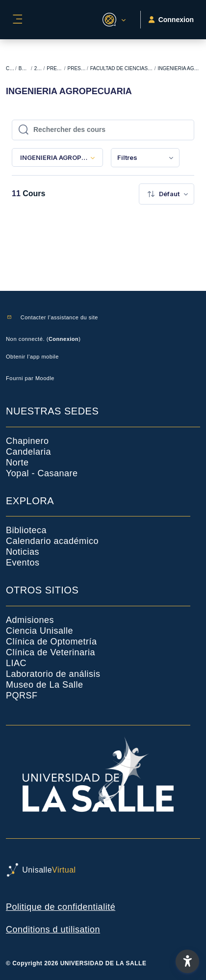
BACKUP (24, 68)
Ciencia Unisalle (39, 631)
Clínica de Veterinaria (51, 652)
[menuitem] (145, 158)
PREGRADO (55, 68)
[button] (113, 20)
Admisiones (30, 620)
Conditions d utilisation (53, 929)
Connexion (64, 339)
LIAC (16, 663)
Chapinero (27, 441)
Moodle (45, 378)
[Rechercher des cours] (108, 130)
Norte (17, 463)
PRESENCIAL (77, 68)
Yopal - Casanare (42, 473)
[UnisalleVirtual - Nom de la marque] (103, 870)
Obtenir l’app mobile (32, 357)
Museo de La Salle (45, 685)
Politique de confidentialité (61, 907)
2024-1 (39, 68)
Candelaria (28, 452)
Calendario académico (52, 541)
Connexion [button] (171, 20)
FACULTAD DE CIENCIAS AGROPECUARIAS (122, 68)
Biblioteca (26, 530)
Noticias (23, 552)
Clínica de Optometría (51, 642)
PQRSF (22, 696)
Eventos (23, 563)
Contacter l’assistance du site (59, 317)
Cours (10, 68)
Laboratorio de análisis (53, 674)
